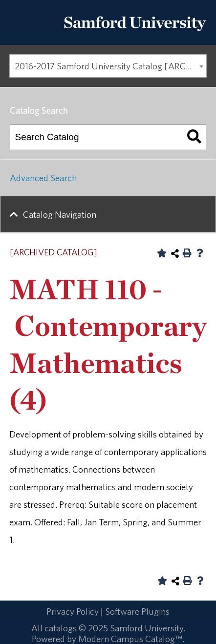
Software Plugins (137, 611)
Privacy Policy (73, 611)
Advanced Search (43, 178)
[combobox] (108, 66)
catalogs (61, 628)
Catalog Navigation (60, 214)
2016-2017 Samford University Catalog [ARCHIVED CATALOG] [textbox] (111, 66)
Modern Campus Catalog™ (130, 639)
